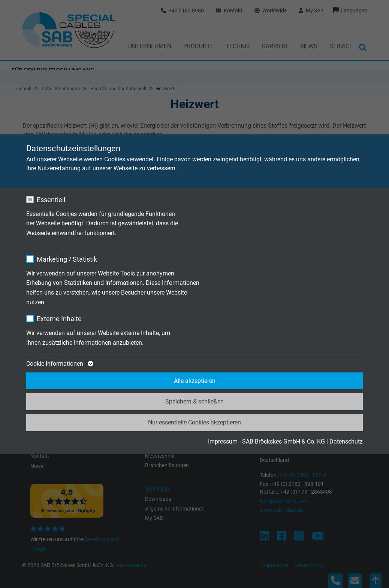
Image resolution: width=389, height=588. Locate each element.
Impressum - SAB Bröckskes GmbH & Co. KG (266, 441)
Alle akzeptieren (195, 381)
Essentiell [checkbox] (51, 200)
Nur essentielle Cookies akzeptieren (194, 422)
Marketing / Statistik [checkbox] (67, 259)
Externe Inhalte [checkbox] (59, 319)
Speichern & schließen (194, 401)
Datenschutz (346, 441)
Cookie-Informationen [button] (59, 364)
